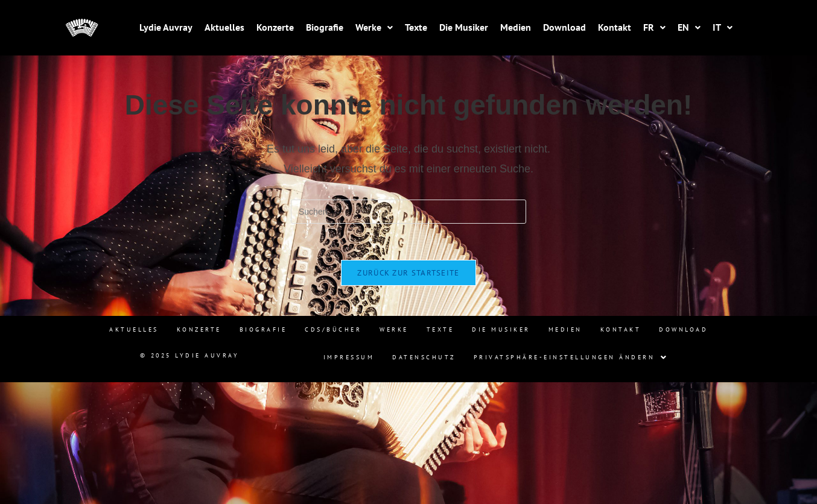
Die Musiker (464, 27)
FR (654, 27)
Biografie (325, 27)
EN (689, 27)
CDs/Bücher (333, 329)
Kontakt (615, 27)
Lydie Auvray (166, 27)
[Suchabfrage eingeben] (408, 212)
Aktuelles (224, 27)
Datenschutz (424, 357)
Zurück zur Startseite (408, 273)
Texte (416, 27)
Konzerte (275, 27)
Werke (374, 27)
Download (564, 27)
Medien (516, 27)
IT (723, 27)
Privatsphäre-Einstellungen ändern (571, 358)
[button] (374, 27)
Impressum (349, 357)
